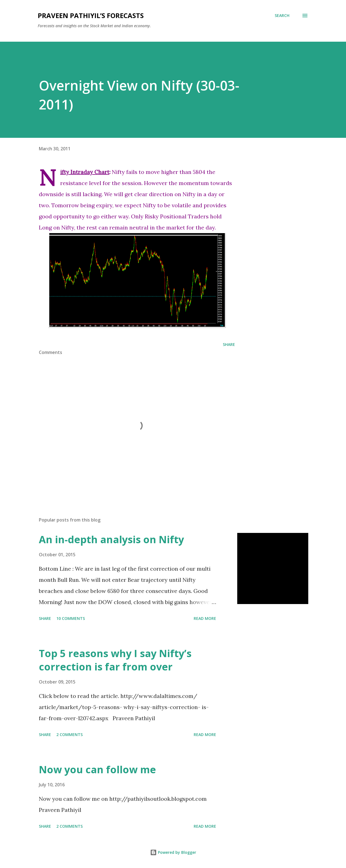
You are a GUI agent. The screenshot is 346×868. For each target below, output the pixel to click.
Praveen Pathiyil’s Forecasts (91, 15)
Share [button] (229, 344)
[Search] (282, 16)
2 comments (70, 734)
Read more (205, 618)
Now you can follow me (97, 770)
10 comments (71, 618)
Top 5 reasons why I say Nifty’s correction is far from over (115, 660)
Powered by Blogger (173, 852)
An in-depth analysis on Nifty (111, 539)
